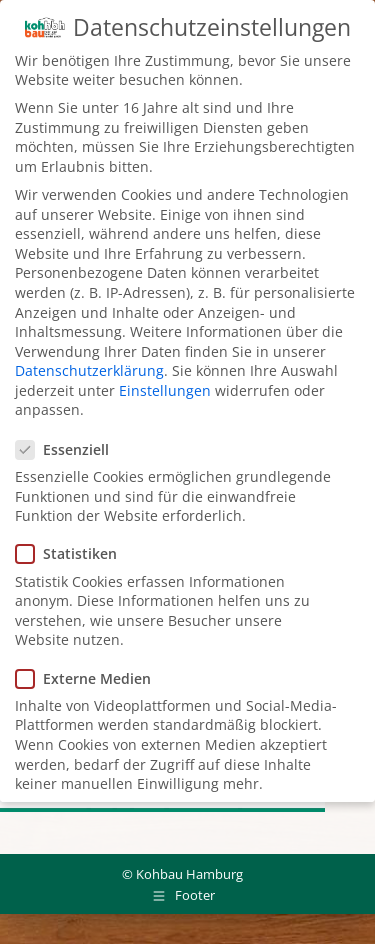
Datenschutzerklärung (89, 368)
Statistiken (72, 551)
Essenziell (68, 447)
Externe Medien (89, 676)
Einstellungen (165, 388)
